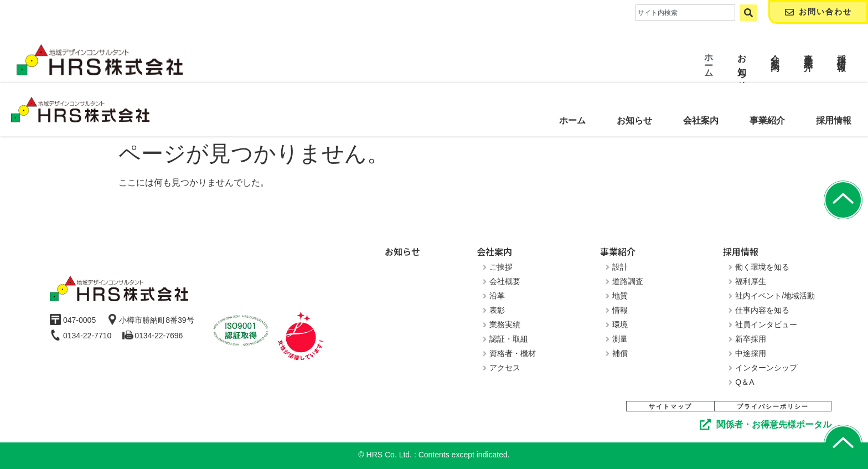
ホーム (572, 120)
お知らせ (634, 120)
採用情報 (834, 120)
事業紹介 (767, 120)
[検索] (748, 13)
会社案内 (701, 120)
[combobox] (685, 13)
